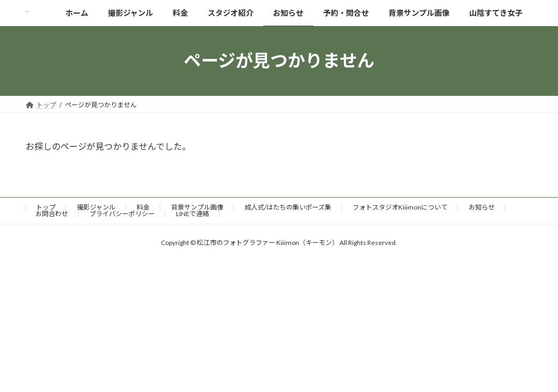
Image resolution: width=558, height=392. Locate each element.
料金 (143, 207)
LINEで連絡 (193, 214)
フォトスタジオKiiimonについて (400, 207)
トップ (46, 207)
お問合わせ (52, 214)
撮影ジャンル (96, 207)
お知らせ (482, 207)
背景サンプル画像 (197, 207)
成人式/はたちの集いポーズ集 (288, 207)
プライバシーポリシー (122, 214)
